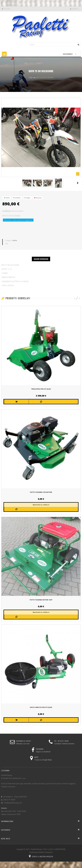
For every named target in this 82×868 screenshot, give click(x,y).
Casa (31, 77)
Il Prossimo (78, 183)
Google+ (27, 198)
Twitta (7, 198)
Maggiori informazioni (41, 259)
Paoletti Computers (46, 852)
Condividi (17, 198)
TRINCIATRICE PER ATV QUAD (41, 389)
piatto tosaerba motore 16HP (41, 600)
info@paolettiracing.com (13, 803)
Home (15, 240)
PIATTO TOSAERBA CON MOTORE (41, 492)
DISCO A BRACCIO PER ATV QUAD (41, 707)
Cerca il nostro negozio (41, 856)
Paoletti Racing (36, 849)
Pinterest (38, 198)
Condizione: (7, 211)
